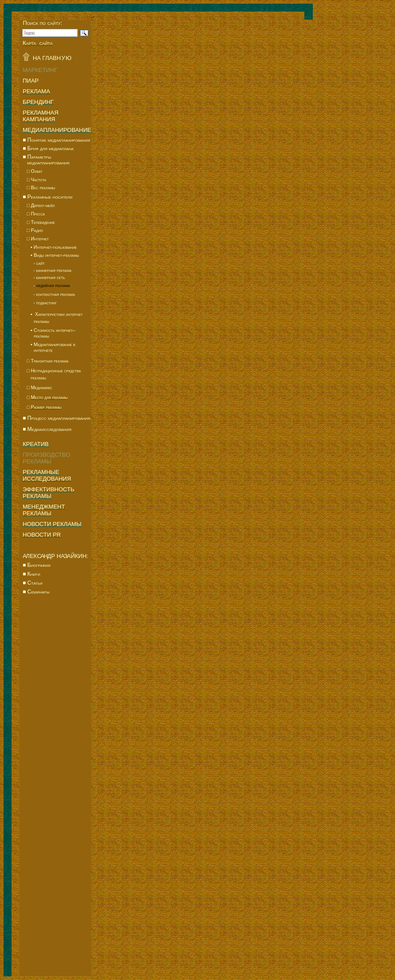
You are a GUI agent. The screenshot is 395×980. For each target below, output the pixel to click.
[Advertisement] (56, 755)
